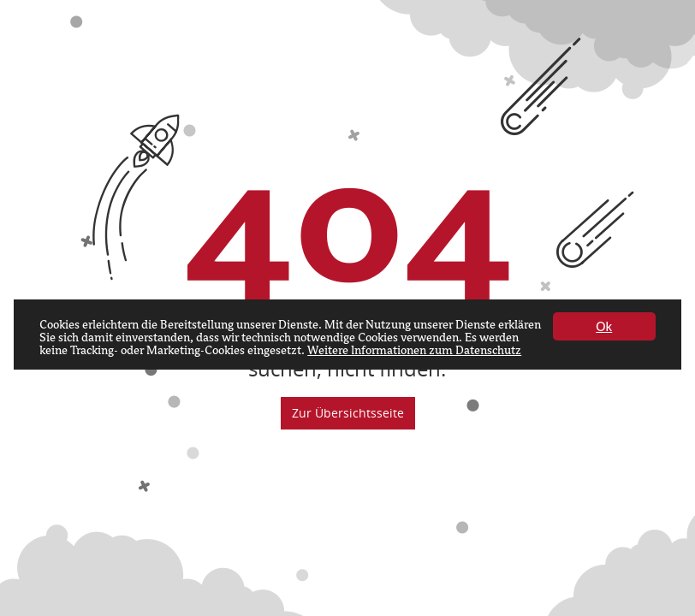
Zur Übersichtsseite (348, 413)
